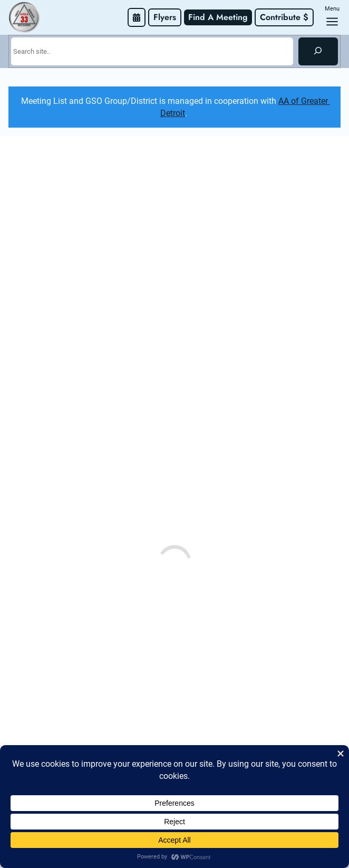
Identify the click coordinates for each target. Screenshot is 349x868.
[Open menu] (332, 22)
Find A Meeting (218, 17)
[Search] (318, 51)
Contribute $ (284, 17)
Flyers (165, 17)
